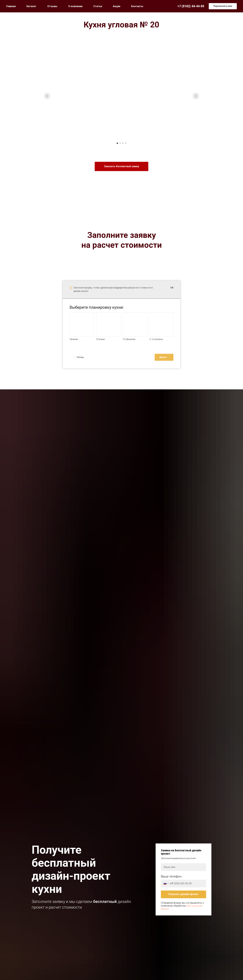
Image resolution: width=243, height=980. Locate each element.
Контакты (137, 6)
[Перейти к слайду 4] (126, 143)
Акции (117, 6)
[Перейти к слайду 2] (120, 143)
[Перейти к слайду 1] (117, 143)
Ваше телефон (171, 876)
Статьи (98, 6)
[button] (223, 6)
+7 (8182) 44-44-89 (191, 6)
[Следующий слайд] (196, 96)
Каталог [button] (31, 6)
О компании (75, 6)
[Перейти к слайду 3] (123, 143)
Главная (11, 6)
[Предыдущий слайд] (47, 96)
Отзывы (52, 6)
